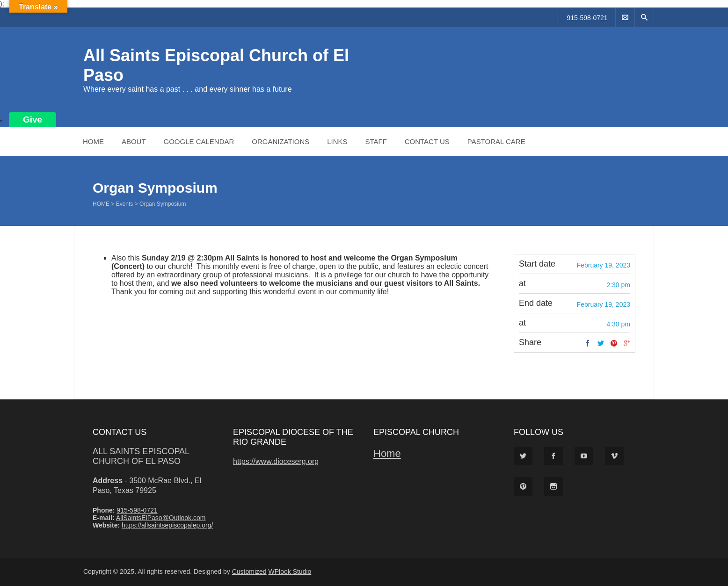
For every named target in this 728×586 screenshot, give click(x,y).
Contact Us (427, 141)
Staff (376, 141)
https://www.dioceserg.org (276, 461)
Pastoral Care (496, 141)
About (134, 141)
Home (93, 141)
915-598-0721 (587, 18)
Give (33, 119)
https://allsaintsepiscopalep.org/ (167, 525)
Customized (249, 572)
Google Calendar (199, 141)
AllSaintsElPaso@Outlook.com (161, 518)
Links (337, 141)
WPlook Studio (290, 572)
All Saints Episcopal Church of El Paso (141, 456)
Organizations (280, 141)
